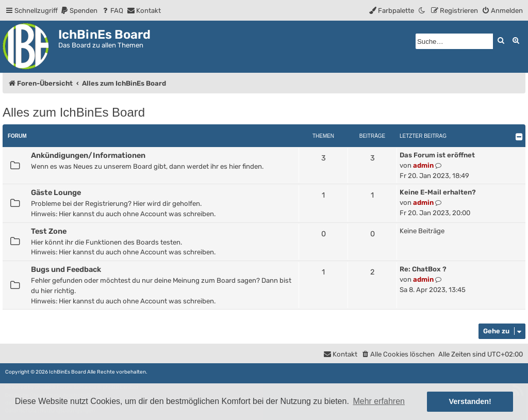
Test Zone (49, 231)
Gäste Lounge (56, 192)
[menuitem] (79, 11)
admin (423, 165)
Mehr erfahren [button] (379, 401)
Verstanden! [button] (470, 401)
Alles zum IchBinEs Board (74, 112)
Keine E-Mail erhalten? (438, 192)
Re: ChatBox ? (423, 269)
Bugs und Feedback (66, 269)
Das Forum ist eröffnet (437, 155)
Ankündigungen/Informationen (88, 155)
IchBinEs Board (68, 372)
